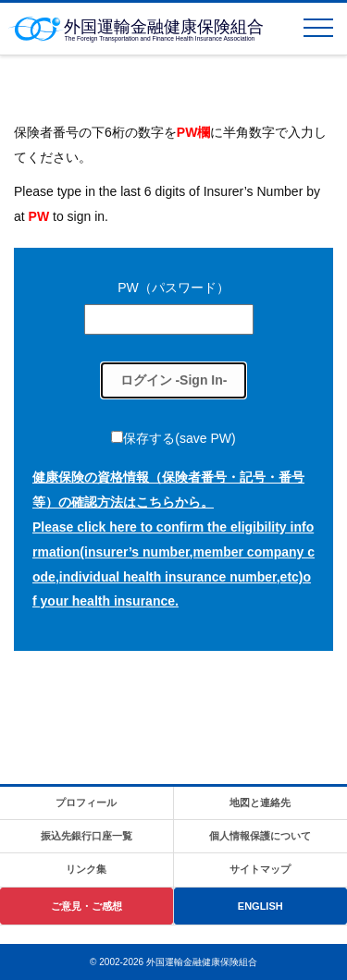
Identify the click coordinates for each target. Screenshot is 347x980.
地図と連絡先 (260, 802)
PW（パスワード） (173, 288)
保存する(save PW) (179, 438)
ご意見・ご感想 (87, 906)
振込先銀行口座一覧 (87, 836)
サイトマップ (260, 869)
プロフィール (86, 802)
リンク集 (86, 869)
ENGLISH (260, 906)
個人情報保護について (260, 836)
